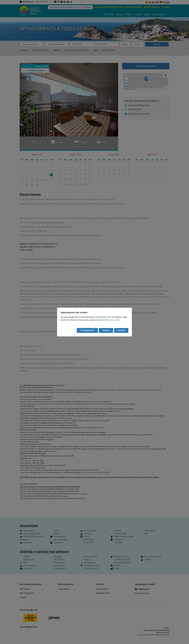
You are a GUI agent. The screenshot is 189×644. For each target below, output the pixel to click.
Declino (106, 330)
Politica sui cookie (112, 320)
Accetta (121, 330)
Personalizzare (87, 330)
